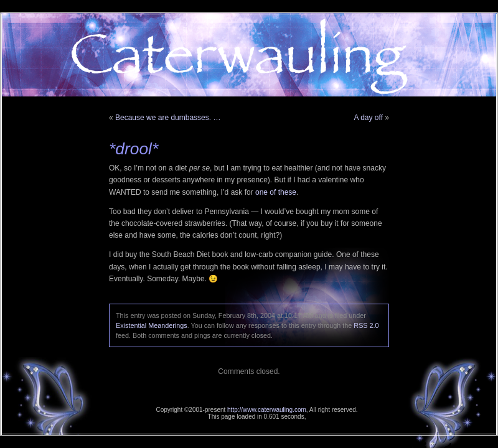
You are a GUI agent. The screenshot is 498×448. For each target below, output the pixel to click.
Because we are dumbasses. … (168, 118)
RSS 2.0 (366, 325)
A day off (369, 118)
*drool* (134, 149)
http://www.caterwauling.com (267, 410)
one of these (276, 192)
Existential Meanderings (152, 325)
